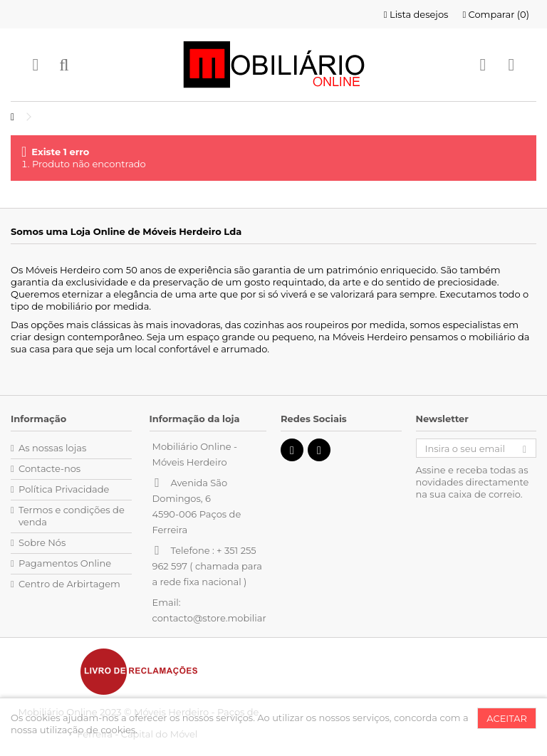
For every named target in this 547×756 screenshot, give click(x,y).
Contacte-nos (50, 468)
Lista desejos (416, 14)
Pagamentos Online (65, 563)
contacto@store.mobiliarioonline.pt (234, 618)
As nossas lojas (52, 448)
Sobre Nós (42, 542)
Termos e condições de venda (72, 516)
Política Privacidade (64, 489)
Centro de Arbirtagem (69, 584)
